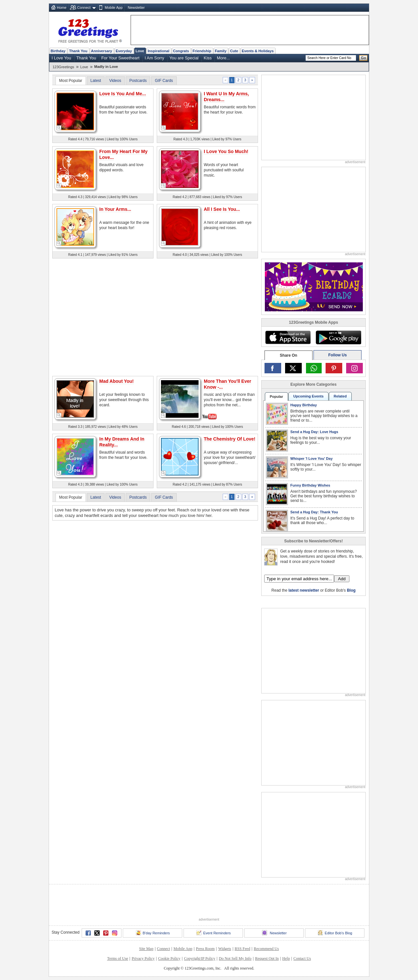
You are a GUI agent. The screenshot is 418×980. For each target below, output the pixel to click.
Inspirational (159, 51)
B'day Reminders (153, 933)
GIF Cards (164, 81)
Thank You (78, 51)
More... (223, 58)
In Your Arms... (115, 209)
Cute (234, 51)
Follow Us (338, 355)
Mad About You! (117, 381)
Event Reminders (213, 933)
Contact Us (302, 958)
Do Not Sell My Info (235, 958)
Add (342, 579)
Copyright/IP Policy (200, 958)
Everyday (124, 51)
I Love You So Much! (226, 151)
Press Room (205, 949)
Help (286, 958)
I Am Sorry (154, 58)
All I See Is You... (222, 209)
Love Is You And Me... (123, 94)
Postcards (138, 81)
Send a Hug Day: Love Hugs (314, 432)
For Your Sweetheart (120, 58)
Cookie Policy (169, 958)
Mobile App (114, 8)
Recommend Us (266, 949)
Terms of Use (118, 958)
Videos (115, 81)
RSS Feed (242, 949)
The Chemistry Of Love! (230, 439)
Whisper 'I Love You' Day (312, 459)
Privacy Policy (143, 958)
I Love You (61, 58)
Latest (96, 81)
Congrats (181, 51)
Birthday (58, 51)
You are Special (184, 58)
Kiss (208, 58)
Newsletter (136, 8)
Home (62, 8)
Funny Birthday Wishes (310, 485)
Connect (84, 8)
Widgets (225, 949)
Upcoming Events (308, 396)
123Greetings (63, 67)
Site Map (146, 949)
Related (340, 396)
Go (363, 58)
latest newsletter (304, 590)
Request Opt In (267, 958)
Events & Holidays (258, 51)
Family (221, 51)
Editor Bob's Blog (335, 933)
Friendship (202, 51)
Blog (351, 590)
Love (140, 51)
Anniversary (102, 51)
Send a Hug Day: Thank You (314, 512)
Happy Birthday (304, 405)
